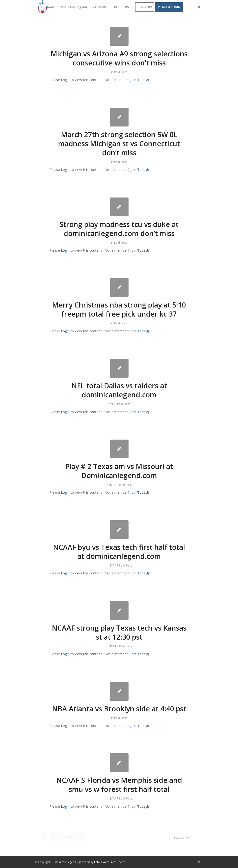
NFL (113, 404)
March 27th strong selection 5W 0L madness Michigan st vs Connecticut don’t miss (119, 144)
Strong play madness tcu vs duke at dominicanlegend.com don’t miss (119, 229)
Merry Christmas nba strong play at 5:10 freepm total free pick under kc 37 (119, 309)
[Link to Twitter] (199, 7)
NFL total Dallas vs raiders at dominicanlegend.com (119, 390)
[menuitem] (50, 7)
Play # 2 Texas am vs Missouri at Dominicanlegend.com (119, 471)
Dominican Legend (64, 862)
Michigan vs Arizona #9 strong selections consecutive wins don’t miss (119, 58)
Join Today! (139, 80)
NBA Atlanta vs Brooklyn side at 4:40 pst (119, 709)
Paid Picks (121, 72)
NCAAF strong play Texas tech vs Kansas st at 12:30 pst (119, 632)
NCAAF (113, 485)
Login (65, 80)
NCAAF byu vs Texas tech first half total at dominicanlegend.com (119, 552)
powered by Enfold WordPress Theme (102, 862)
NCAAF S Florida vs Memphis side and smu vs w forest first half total (119, 785)
